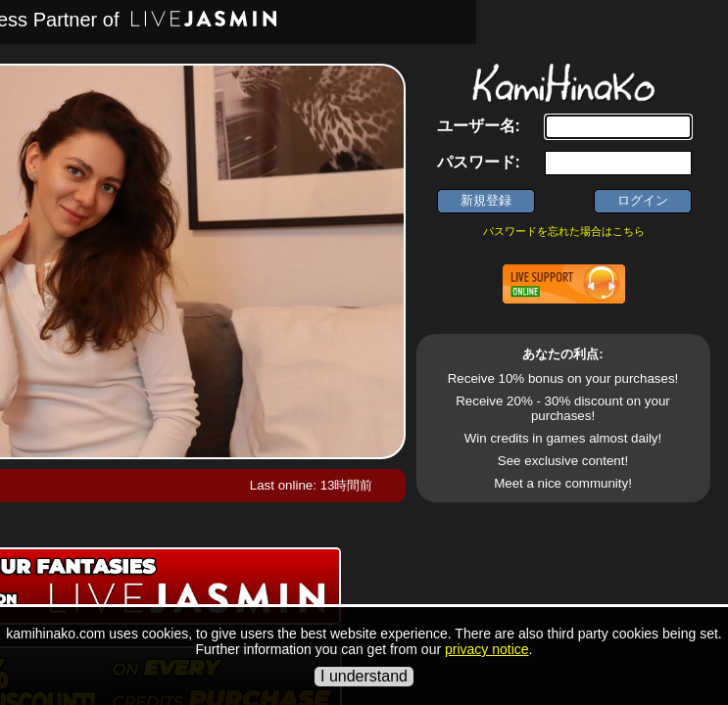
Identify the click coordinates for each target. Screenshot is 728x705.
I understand (364, 676)
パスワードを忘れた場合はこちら (564, 231)
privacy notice (487, 649)
